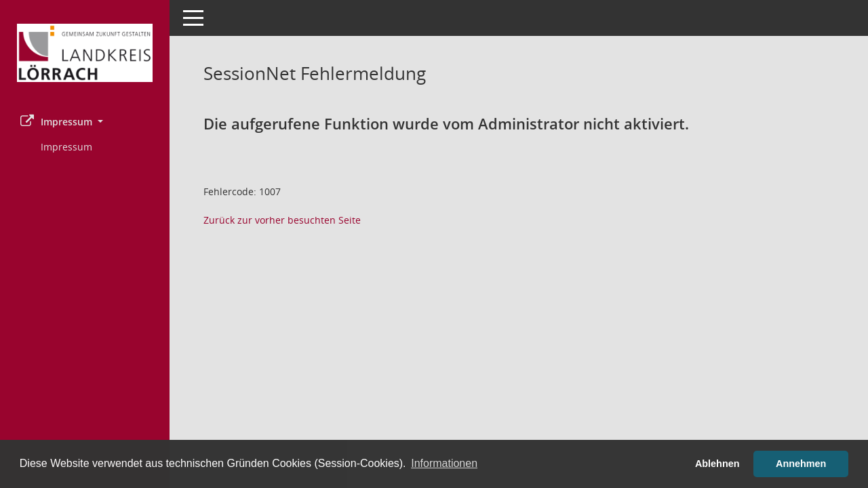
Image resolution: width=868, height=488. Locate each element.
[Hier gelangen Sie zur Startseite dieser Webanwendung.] (85, 53)
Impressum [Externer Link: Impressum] (66, 147)
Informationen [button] (444, 463)
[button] (85, 122)
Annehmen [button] (801, 464)
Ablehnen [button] (717, 464)
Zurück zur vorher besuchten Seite (282, 220)
